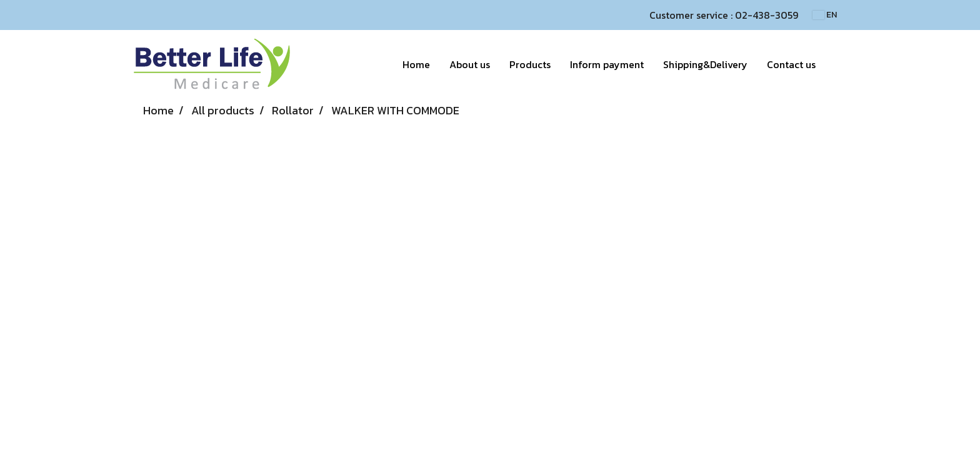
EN (825, 15)
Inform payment (607, 64)
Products (530, 64)
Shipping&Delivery (705, 64)
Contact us (791, 64)
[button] (836, 64)
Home (416, 64)
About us (470, 64)
